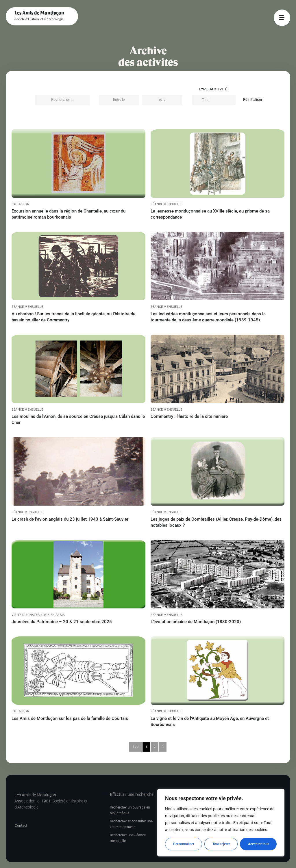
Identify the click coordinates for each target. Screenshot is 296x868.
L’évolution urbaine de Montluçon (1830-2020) (196, 622)
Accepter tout (258, 844)
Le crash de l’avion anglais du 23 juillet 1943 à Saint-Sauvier (70, 519)
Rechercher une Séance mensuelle (128, 838)
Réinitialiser (253, 99)
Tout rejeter (221, 844)
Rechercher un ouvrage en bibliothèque (130, 810)
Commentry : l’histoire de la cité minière (189, 416)
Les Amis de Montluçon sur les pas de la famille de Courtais (70, 718)
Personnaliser (184, 844)
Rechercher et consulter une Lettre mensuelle (131, 824)
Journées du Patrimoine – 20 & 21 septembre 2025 (62, 622)
